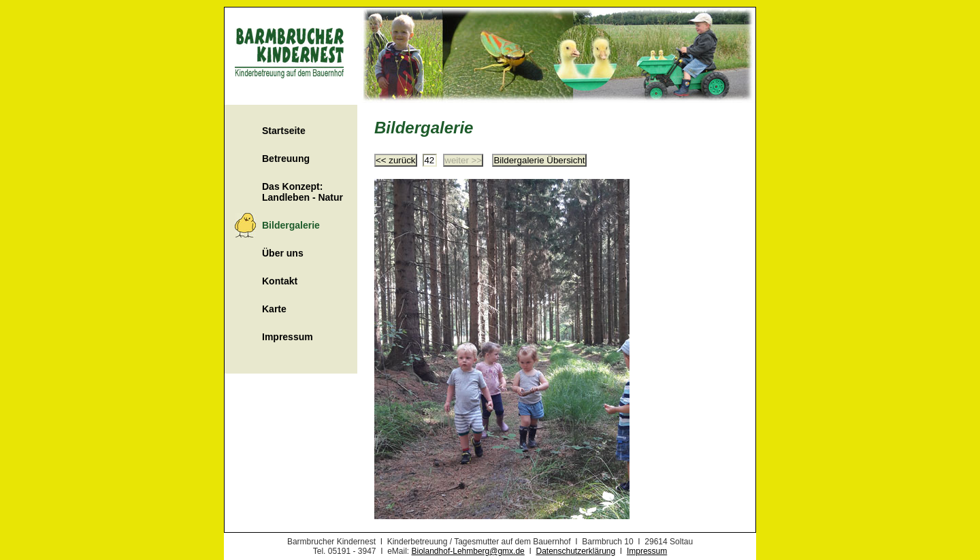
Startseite (284, 131)
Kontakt (280, 281)
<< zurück (396, 160)
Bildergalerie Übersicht (539, 160)
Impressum (288, 337)
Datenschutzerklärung (575, 551)
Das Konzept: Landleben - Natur (303, 192)
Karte (274, 309)
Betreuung (286, 159)
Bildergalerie (291, 225)
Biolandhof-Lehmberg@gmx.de (468, 551)
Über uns (283, 253)
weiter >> (463, 160)
